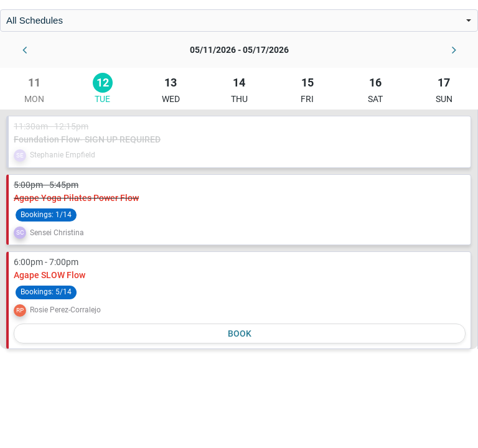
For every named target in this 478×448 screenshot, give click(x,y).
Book (240, 334)
